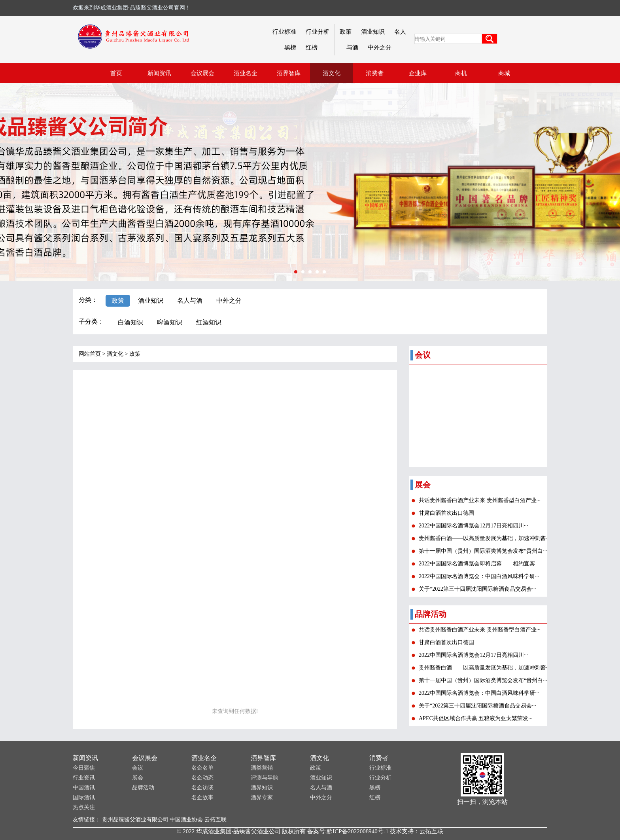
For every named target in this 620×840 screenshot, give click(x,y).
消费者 (379, 758)
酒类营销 (262, 768)
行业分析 (318, 32)
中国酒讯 (84, 788)
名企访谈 (202, 788)
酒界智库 (263, 758)
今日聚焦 (84, 768)
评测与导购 (265, 778)
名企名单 (202, 768)
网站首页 (90, 354)
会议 (138, 768)
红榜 (312, 47)
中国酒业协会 (186, 820)
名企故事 (202, 797)
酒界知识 (262, 788)
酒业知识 (373, 32)
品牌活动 (143, 788)
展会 (138, 778)
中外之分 (380, 47)
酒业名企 (204, 758)
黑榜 (290, 47)
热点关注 (84, 807)
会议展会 (145, 758)
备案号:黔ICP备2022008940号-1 (348, 831)
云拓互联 (215, 820)
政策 (346, 32)
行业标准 (284, 32)
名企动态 (202, 778)
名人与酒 (321, 788)
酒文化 (115, 354)
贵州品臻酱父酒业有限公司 (135, 820)
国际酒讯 (84, 797)
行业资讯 (84, 778)
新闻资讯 (85, 758)
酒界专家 (262, 797)
